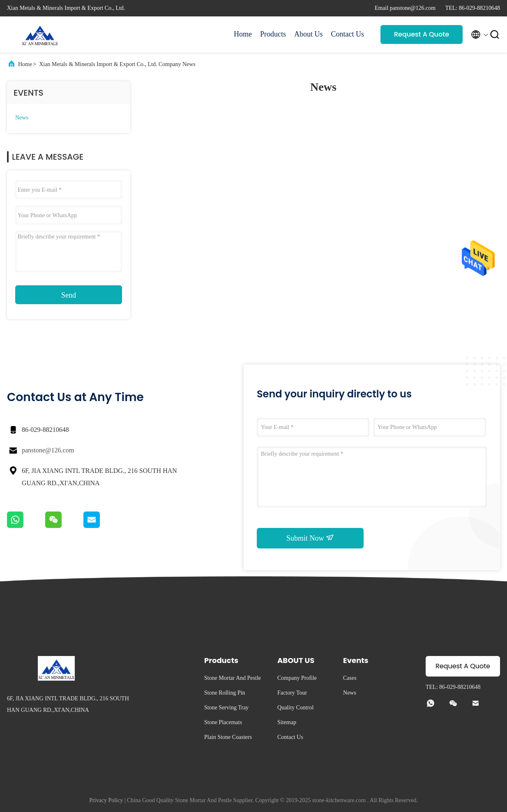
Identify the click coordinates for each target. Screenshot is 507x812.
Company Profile (297, 678)
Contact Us (348, 34)
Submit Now (310, 538)
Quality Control (295, 708)
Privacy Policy (106, 800)
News (22, 118)
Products (273, 34)
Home (243, 34)
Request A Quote (422, 34)
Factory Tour (292, 693)
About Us (309, 34)
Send (69, 295)
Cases (350, 678)
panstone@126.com (48, 450)
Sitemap (287, 722)
